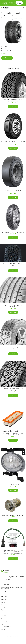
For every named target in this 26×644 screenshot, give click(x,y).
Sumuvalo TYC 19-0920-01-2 (13, 485)
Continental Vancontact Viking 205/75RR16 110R (13, 348)
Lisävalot (3, 602)
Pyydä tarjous (19, 3)
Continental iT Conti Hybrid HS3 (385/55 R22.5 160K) (13, 142)
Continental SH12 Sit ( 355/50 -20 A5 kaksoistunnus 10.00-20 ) (13, 191)
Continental (16, 47)
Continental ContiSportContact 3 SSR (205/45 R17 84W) (13, 306)
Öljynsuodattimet (5, 610)
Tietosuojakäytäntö (6, 627)
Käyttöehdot (4, 624)
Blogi (2, 619)
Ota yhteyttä (4, 621)
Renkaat (3, 605)
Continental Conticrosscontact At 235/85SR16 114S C (13, 100)
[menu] (23, 8)
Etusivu (3, 17)
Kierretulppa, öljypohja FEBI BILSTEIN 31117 (13, 515)
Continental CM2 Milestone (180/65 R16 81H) (13, 232)
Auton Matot (4, 600)
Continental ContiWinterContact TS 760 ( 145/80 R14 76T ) (13, 389)
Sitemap (3, 629)
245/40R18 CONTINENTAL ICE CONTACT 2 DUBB (13, 264)
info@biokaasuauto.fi (6, 592)
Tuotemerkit (10, 47)
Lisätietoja (7, 58)
